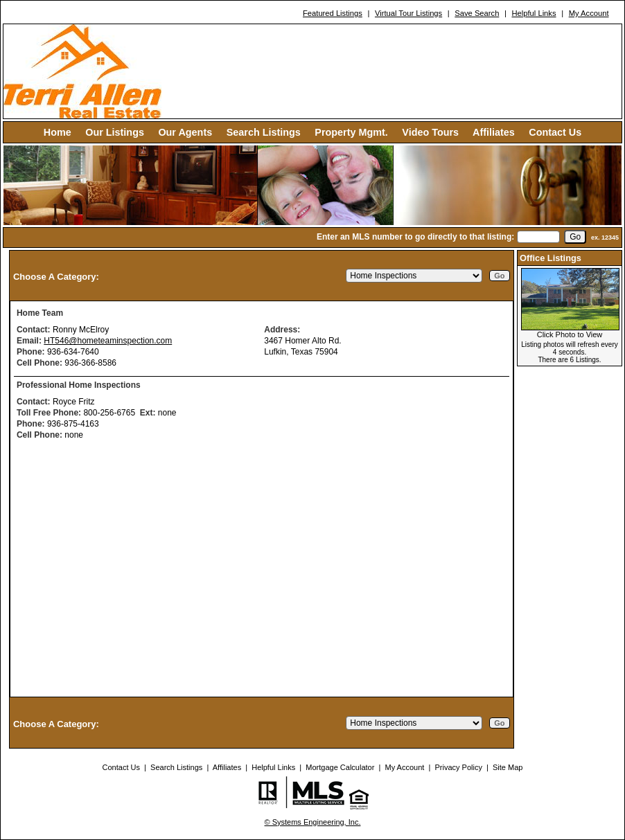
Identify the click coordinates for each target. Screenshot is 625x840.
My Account (589, 13)
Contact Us (555, 132)
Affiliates (494, 132)
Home (58, 132)
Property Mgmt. (351, 132)
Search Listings (264, 132)
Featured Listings (333, 13)
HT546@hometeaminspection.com (108, 341)
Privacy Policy (458, 767)
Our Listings (115, 132)
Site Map (508, 767)
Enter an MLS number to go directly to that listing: (415, 237)
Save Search (477, 13)
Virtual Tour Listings (408, 13)
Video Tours (430, 132)
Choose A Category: (58, 277)
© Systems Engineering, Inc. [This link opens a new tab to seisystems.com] (313, 822)
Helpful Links (534, 13)
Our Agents (185, 132)
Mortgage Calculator (340, 767)
